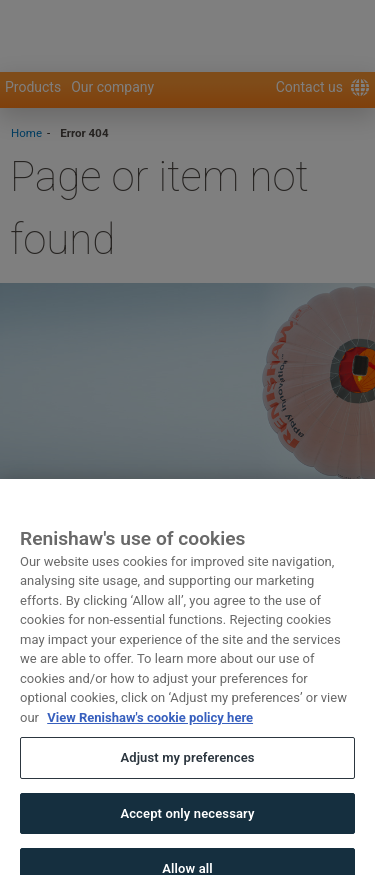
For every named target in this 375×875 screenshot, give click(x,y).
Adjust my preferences (187, 773)
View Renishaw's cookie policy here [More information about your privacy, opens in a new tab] (150, 732)
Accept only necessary (187, 828)
